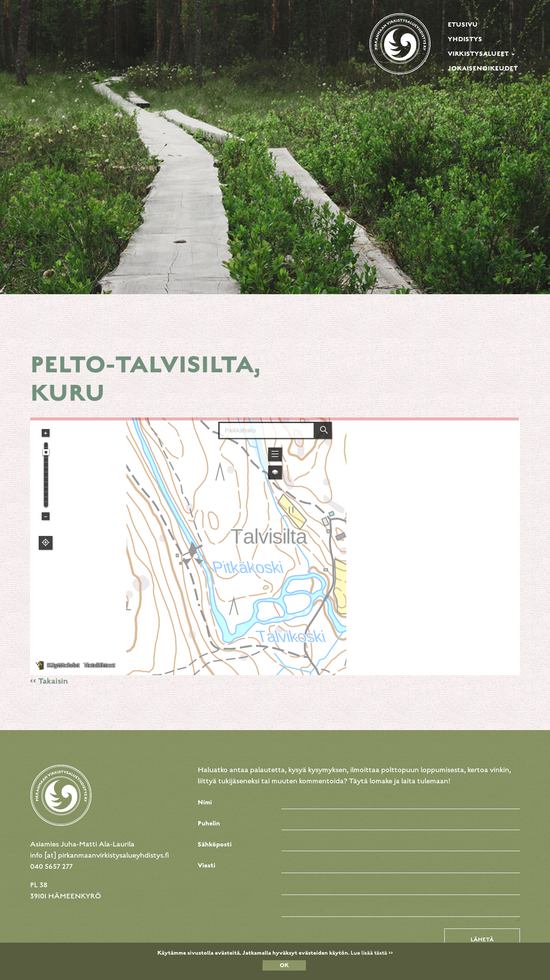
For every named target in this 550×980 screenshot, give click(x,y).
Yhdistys (465, 39)
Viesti (206, 865)
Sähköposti (215, 844)
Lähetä (482, 940)
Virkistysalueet (481, 54)
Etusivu (463, 24)
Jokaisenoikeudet (483, 68)
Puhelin (209, 823)
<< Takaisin (49, 681)
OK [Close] (284, 965)
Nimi (205, 802)
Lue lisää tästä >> (372, 953)
